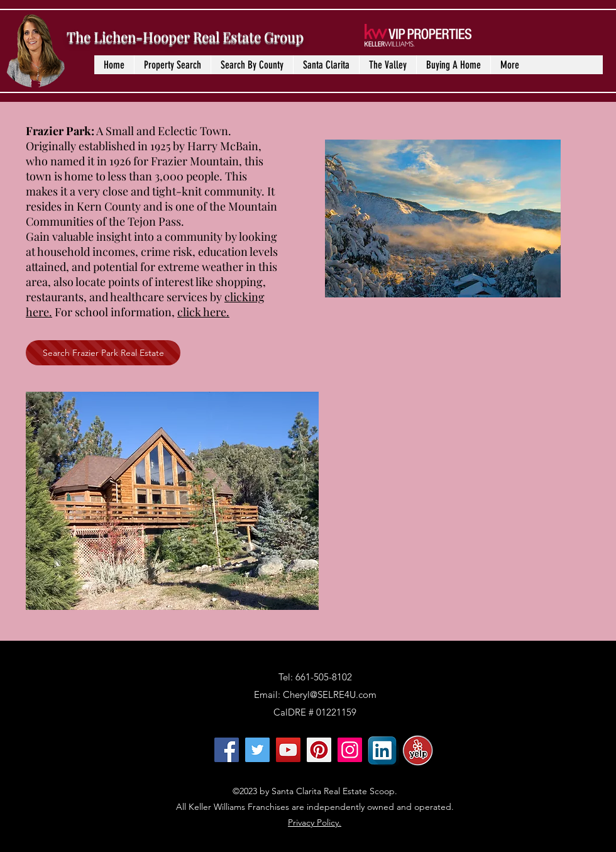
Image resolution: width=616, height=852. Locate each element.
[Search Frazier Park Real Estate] (103, 353)
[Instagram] (350, 750)
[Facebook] (227, 750)
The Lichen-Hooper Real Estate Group (185, 36)
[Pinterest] (319, 750)
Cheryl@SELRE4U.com (330, 694)
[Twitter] (257, 750)
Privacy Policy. (315, 822)
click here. (203, 312)
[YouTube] (288, 750)
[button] (252, 65)
